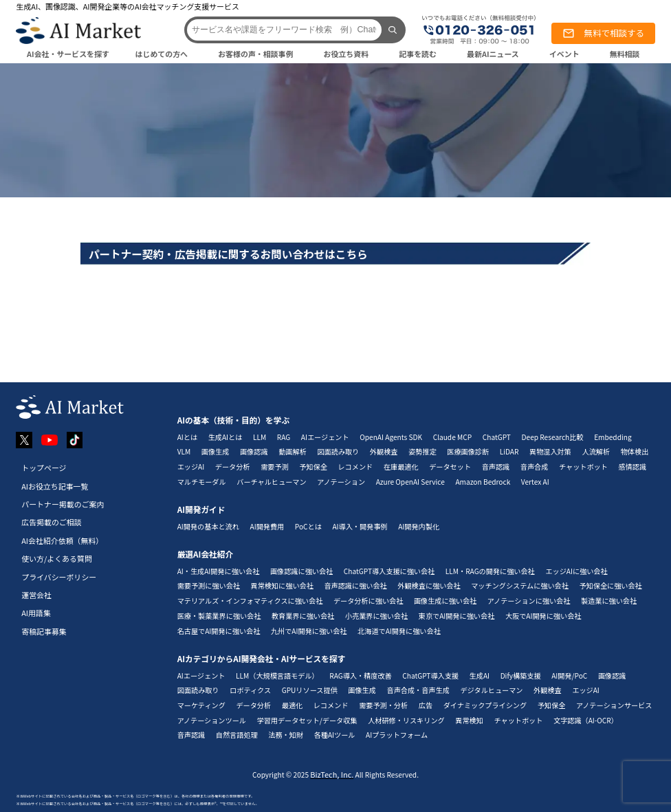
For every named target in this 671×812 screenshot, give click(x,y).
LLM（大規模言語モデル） (277, 676)
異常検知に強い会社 (282, 585)
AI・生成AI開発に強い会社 (219, 571)
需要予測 (275, 467)
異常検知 (469, 720)
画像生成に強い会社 (445, 601)
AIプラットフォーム (397, 735)
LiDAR (509, 451)
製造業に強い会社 (609, 601)
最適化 (292, 705)
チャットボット (583, 467)
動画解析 (293, 451)
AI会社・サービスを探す (68, 54)
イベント (564, 54)
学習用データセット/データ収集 (307, 720)
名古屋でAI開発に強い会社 (219, 631)
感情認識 (633, 467)
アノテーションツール (212, 720)
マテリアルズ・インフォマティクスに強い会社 (250, 601)
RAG (284, 437)
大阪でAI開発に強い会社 (543, 616)
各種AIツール (335, 735)
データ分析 (233, 467)
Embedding (613, 437)
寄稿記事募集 (44, 631)
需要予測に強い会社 (209, 585)
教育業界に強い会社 (303, 616)
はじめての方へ (162, 54)
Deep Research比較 (553, 437)
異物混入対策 (550, 451)
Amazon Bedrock (483, 482)
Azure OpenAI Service (410, 482)
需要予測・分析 (383, 705)
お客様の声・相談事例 (255, 54)
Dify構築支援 (521, 676)
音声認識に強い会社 (355, 585)
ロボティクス (250, 690)
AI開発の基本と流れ (208, 526)
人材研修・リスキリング (406, 720)
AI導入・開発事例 (360, 526)
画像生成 (216, 451)
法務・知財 (286, 735)
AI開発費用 (267, 526)
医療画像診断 (468, 451)
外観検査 (384, 451)
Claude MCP (453, 437)
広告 (426, 705)
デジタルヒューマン (491, 690)
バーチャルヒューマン (271, 482)
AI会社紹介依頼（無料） (62, 540)
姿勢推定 (422, 451)
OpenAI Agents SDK (391, 437)
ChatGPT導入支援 (430, 676)
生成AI (480, 676)
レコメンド (356, 467)
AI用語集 (36, 613)
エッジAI (191, 467)
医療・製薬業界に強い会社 (219, 616)
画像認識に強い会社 (301, 571)
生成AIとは (225, 437)
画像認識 (254, 451)
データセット (450, 467)
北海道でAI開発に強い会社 (399, 631)
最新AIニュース (493, 54)
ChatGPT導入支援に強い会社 (389, 571)
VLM (184, 451)
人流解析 (596, 451)
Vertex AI (535, 482)
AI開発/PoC (569, 676)
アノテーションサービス (614, 705)
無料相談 (625, 54)
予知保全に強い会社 (610, 585)
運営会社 (36, 595)
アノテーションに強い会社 (529, 601)
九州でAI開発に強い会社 (309, 631)
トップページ (44, 468)
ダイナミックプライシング (485, 705)
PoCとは (308, 526)
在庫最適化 (401, 467)
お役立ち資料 (346, 54)
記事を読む (418, 54)
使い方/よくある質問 (57, 558)
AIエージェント (325, 437)
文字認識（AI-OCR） (586, 720)
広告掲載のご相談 (51, 522)
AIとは (187, 437)
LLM (260, 437)
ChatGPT (497, 437)
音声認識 (496, 467)
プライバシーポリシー (59, 577)
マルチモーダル (202, 482)
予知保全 (313, 467)
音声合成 (535, 467)
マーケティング (201, 705)
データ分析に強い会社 (368, 601)
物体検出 (635, 451)
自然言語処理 (237, 735)
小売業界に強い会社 (376, 616)
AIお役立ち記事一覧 (55, 486)
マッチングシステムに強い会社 (520, 585)
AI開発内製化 (419, 526)
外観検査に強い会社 (429, 585)
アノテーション (341, 482)
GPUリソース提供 (310, 690)
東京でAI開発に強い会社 (457, 616)
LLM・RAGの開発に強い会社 (490, 571)
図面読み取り (338, 451)
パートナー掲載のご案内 (63, 504)
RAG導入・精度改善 (360, 676)
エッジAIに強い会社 (576, 571)
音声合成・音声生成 (418, 690)
